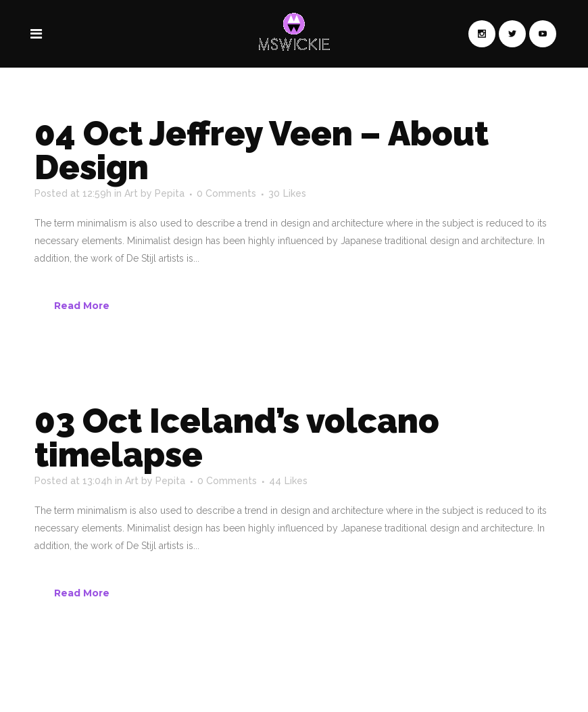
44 (288, 481)
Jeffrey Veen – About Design (262, 150)
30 (287, 193)
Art (131, 193)
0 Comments (226, 193)
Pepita (170, 193)
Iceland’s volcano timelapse (237, 438)
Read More (82, 306)
